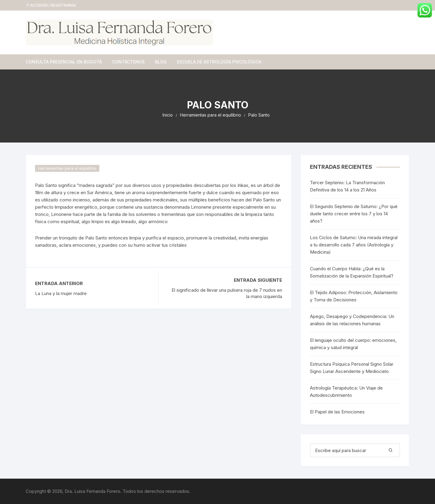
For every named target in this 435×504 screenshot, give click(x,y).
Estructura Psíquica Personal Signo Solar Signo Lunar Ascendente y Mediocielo (352, 368)
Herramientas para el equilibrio (67, 168)
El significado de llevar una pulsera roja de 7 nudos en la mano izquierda (227, 293)
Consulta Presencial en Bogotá (64, 62)
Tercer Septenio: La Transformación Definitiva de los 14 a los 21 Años (347, 186)
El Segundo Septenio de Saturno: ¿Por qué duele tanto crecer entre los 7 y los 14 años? (354, 214)
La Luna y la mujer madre (61, 293)
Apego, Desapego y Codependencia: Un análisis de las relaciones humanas (352, 320)
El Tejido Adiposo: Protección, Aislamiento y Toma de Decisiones (354, 296)
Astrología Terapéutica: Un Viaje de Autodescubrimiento (346, 392)
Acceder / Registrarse (51, 5)
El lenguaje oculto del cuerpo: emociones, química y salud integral (353, 344)
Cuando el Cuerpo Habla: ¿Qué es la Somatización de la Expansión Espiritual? (352, 272)
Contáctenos (128, 62)
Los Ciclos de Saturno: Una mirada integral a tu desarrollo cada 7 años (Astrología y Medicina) (354, 245)
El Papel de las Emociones (337, 412)
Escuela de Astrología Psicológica (219, 62)
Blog (161, 62)
